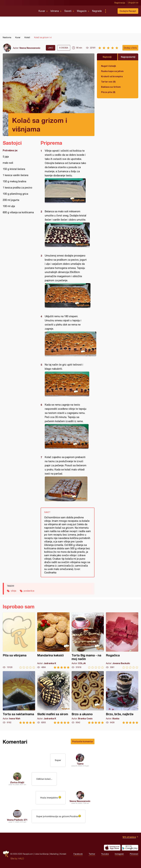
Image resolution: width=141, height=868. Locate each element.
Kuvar (42, 11)
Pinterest (134, 854)
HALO (21, 859)
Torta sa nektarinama (19, 697)
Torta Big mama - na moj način (88, 641)
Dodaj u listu (130, 48)
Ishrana (55, 11)
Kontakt (63, 854)
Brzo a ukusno (88, 697)
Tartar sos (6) (108, 82)
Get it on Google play (130, 848)
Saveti (68, 11)
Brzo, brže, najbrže (122, 697)
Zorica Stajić (17, 782)
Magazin (82, 11)
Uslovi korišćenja (42, 854)
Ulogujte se (133, 3)
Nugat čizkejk (109, 66)
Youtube (105, 854)
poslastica (29, 591)
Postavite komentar (83, 741)
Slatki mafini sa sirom (53, 697)
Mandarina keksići (53, 641)
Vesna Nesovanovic (30, 48)
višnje (13, 591)
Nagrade (97, 11)
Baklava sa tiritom (111, 87)
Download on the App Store (112, 848)
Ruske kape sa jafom (112, 71)
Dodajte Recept (128, 11)
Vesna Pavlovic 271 (17, 820)
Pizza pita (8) (108, 92)
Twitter (92, 854)
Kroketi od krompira (112, 76)
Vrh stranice (129, 837)
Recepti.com (19, 10)
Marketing (54, 854)
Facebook (78, 854)
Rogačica (122, 641)
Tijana (80, 764)
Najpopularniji (128, 57)
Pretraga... (111, 11)
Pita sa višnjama (19, 641)
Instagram (119, 854)
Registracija (120, 3)
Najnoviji (107, 57)
